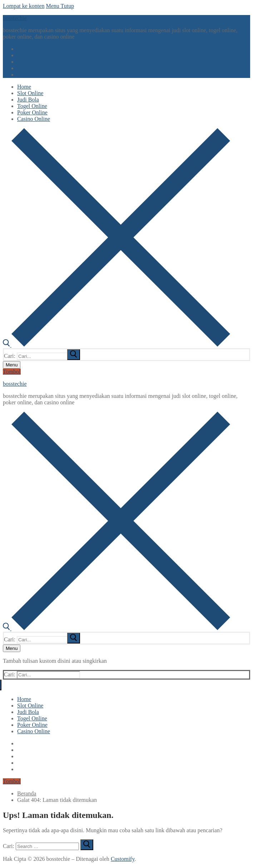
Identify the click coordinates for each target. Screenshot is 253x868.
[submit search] (74, 355)
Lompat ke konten (24, 6)
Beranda (27, 793)
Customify (123, 859)
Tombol (12, 372)
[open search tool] (116, 345)
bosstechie (15, 18)
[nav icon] (12, 365)
